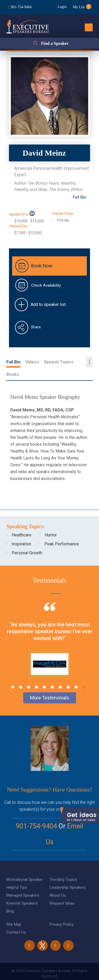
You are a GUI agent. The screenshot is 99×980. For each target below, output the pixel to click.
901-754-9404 (21, 7)
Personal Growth (27, 541)
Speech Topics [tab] (59, 362)
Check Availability (46, 285)
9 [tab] (76, 675)
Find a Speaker (55, 43)
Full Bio (79, 197)
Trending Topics (63, 867)
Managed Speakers (23, 883)
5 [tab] (44, 675)
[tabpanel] (49, 633)
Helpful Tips (17, 875)
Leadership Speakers (68, 875)
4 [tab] (37, 675)
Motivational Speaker (24, 867)
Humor (51, 523)
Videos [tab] (32, 362)
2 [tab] (21, 675)
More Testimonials (50, 685)
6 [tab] (52, 675)
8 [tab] (68, 675)
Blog (10, 899)
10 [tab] (84, 675)
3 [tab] (29, 675)
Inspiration (21, 532)
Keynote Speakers (22, 891)
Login (62, 7)
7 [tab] (60, 675)
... (89, 362)
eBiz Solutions (71, 971)
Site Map (14, 912)
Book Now (42, 266)
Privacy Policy (62, 912)
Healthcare (22, 523)
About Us (58, 883)
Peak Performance (62, 532)
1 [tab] (13, 675)
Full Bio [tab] (13, 362)
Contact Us (16, 920)
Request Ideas (62, 891)
